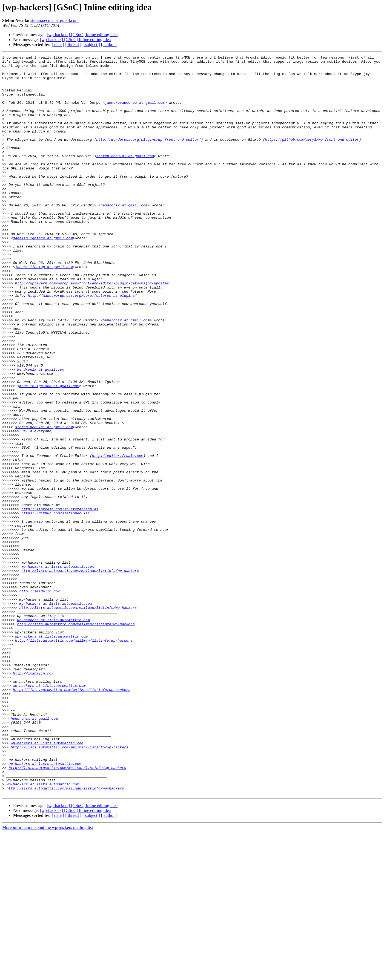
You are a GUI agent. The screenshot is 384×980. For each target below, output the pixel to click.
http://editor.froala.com (118, 536)
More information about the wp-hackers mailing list (48, 975)
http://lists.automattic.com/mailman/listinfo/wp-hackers (80, 674)
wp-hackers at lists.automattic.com (58, 669)
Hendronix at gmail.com (41, 433)
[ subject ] (91, 44)
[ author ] (109, 44)
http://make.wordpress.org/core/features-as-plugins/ (82, 344)
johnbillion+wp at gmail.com (44, 309)
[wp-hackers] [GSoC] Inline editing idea (82, 35)
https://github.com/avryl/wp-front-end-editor (312, 157)
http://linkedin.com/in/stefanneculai (60, 600)
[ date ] (58, 44)
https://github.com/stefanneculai (56, 605)
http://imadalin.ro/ (39, 699)
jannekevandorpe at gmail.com (134, 112)
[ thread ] (73, 44)
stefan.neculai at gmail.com (55, 20)
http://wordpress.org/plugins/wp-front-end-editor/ (148, 157)
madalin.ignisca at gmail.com (43, 275)
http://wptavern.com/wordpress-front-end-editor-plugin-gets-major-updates (92, 329)
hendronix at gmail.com (124, 235)
